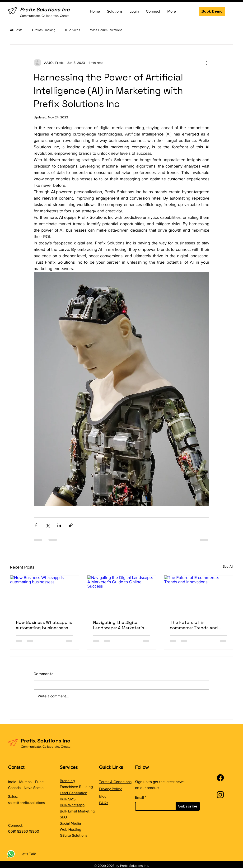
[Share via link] (71, 525)
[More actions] (206, 63)
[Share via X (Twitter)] (48, 525)
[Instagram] (220, 795)
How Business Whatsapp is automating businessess (44, 625)
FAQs (104, 803)
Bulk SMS (68, 799)
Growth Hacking (44, 30)
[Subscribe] (188, 806)
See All (228, 566)
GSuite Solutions (74, 835)
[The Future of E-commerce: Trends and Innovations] (199, 595)
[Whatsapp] (11, 854)
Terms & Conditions (115, 782)
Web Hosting (70, 829)
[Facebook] (220, 778)
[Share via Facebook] (36, 525)
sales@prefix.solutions (26, 803)
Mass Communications (106, 30)
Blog (103, 796)
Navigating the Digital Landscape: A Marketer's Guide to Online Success (119, 625)
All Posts (16, 30)
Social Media (70, 823)
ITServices (73, 30)
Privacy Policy (110, 789)
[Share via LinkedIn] (59, 525)
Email (140, 798)
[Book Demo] (212, 11)
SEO (63, 817)
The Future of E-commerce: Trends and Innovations (194, 625)
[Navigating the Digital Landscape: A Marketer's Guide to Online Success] (122, 595)
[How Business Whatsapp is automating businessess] (44, 595)
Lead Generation (74, 793)
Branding (67, 781)
